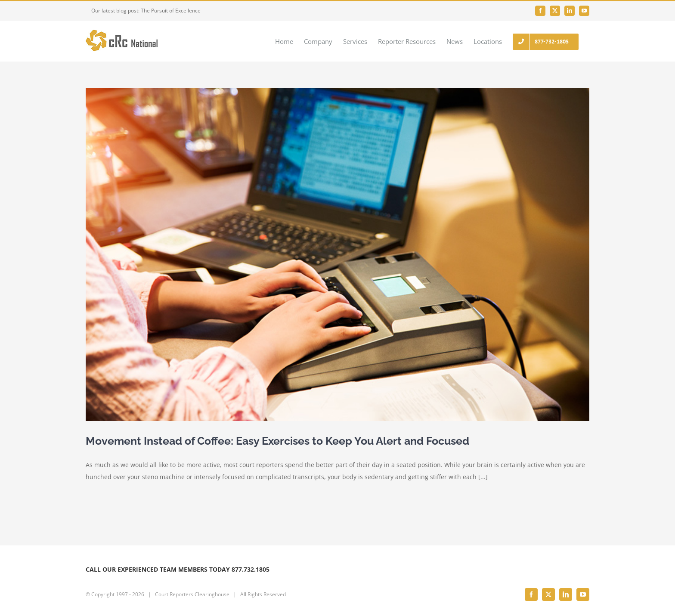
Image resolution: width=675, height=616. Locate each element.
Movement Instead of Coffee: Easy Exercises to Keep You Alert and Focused (277, 441)
